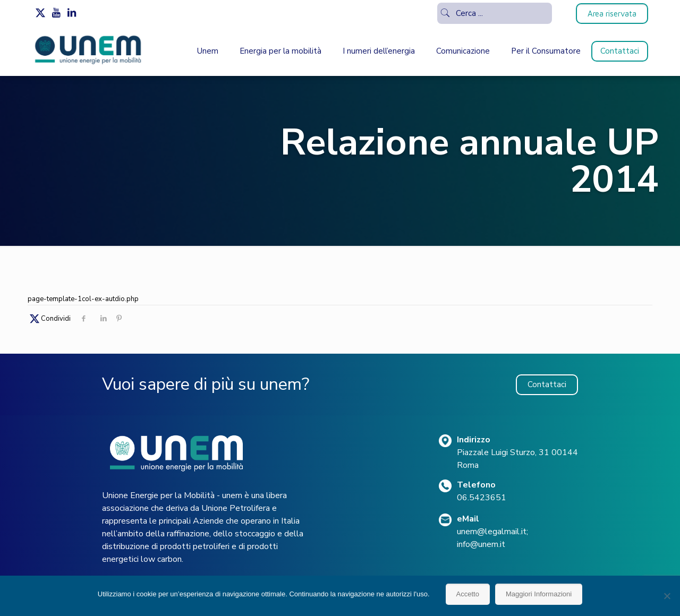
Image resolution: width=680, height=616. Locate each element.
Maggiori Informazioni (539, 594)
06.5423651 (482, 498)
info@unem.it (481, 544)
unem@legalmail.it (492, 532)
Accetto (468, 594)
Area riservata (612, 14)
